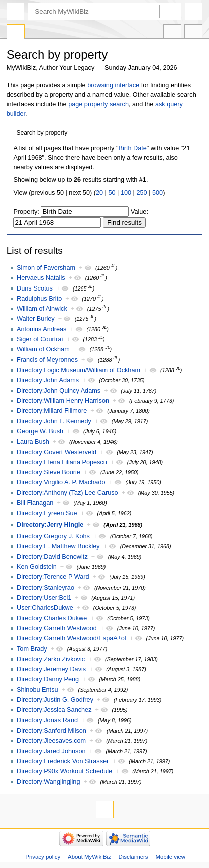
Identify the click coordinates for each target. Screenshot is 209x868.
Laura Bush (33, 442)
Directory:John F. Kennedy (54, 421)
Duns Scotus (35, 288)
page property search (98, 104)
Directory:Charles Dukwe (52, 618)
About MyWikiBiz (89, 857)
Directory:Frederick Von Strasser (63, 761)
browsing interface (113, 85)
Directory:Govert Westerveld (57, 452)
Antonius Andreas (41, 329)
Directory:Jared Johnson (51, 751)
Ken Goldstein (37, 567)
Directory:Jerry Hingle (50, 525)
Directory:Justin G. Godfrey (55, 700)
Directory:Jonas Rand (47, 720)
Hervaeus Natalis (41, 278)
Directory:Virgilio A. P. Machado (61, 482)
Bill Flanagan (35, 503)
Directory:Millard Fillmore (52, 411)
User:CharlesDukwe (45, 608)
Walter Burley (36, 319)
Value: (139, 212)
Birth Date (132, 148)
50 (112, 193)
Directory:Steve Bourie (48, 472)
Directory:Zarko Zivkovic (51, 659)
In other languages (172, 33)
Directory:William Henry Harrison (63, 401)
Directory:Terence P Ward (53, 577)
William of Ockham (43, 349)
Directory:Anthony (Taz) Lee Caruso (67, 493)
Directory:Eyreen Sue (47, 513)
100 (126, 193)
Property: (26, 212)
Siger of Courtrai (40, 339)
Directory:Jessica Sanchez (54, 710)
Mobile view (170, 857)
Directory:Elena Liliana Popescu (62, 462)
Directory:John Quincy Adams (59, 391)
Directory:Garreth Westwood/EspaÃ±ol (71, 638)
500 (158, 193)
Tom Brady (32, 649)
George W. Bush (40, 431)
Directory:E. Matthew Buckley (58, 546)
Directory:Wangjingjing (48, 782)
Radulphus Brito (39, 299)
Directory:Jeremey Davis (51, 669)
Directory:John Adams (48, 380)
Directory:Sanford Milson (51, 731)
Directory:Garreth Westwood (57, 628)
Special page (16, 33)
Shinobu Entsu (37, 690)
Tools (193, 33)
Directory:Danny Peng (48, 679)
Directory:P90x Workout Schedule (64, 771)
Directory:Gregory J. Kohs (53, 536)
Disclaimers (133, 857)
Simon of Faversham (46, 268)
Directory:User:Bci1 (44, 598)
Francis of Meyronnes (47, 360)
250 (141, 193)
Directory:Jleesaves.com (51, 741)
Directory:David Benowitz (52, 557)
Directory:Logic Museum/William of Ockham (78, 370)
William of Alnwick (42, 309)
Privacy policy (43, 857)
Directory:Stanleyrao (45, 588)
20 (99, 193)
